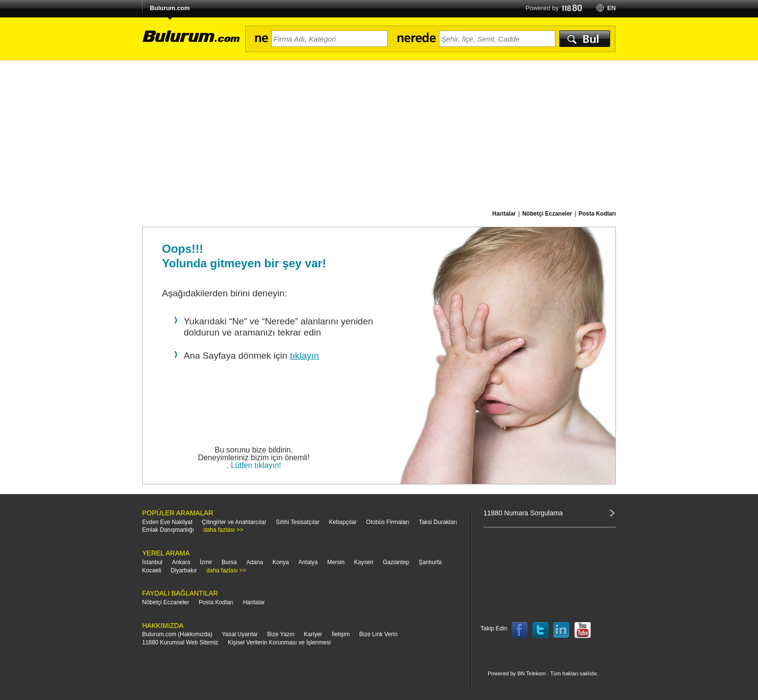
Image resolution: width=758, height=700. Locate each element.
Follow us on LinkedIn (562, 630)
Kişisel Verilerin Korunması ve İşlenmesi (279, 642)
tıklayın (305, 356)
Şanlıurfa (430, 562)
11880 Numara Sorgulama (523, 513)
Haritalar (254, 602)
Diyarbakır (184, 570)
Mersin (336, 562)
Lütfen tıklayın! (256, 465)
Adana (255, 562)
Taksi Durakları (438, 522)
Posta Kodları (216, 602)
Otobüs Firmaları (387, 522)
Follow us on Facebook (520, 630)
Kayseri (364, 562)
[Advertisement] (379, 133)
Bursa (229, 562)
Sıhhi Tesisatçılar (298, 522)
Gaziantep (396, 562)
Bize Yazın (281, 634)
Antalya (308, 562)
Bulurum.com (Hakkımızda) (177, 634)
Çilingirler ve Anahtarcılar (234, 522)
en (612, 8)
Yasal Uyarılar (240, 634)
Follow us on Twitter (540, 630)
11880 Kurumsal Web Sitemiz (180, 642)
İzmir (206, 562)
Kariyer (313, 634)
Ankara (181, 562)
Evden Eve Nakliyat (167, 522)
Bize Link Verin (378, 634)
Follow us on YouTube (583, 630)
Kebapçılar (343, 522)
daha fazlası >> (223, 530)
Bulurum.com (170, 8)
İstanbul (152, 562)
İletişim (341, 634)
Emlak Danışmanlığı (168, 530)
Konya (281, 562)
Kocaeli (152, 570)
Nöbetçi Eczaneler (166, 602)
